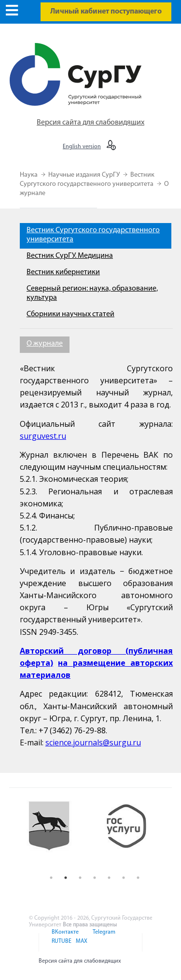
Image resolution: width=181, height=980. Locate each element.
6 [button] (124, 878)
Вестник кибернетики (63, 272)
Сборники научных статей (70, 314)
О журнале (45, 344)
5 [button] (109, 878)
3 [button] (80, 878)
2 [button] (66, 878)
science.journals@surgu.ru (93, 742)
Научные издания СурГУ (85, 175)
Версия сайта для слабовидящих (90, 123)
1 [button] (51, 878)
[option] (56, 834)
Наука (29, 175)
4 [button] (95, 878)
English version (82, 147)
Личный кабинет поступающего (106, 12)
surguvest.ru (43, 436)
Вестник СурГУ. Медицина (70, 256)
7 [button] (138, 878)
